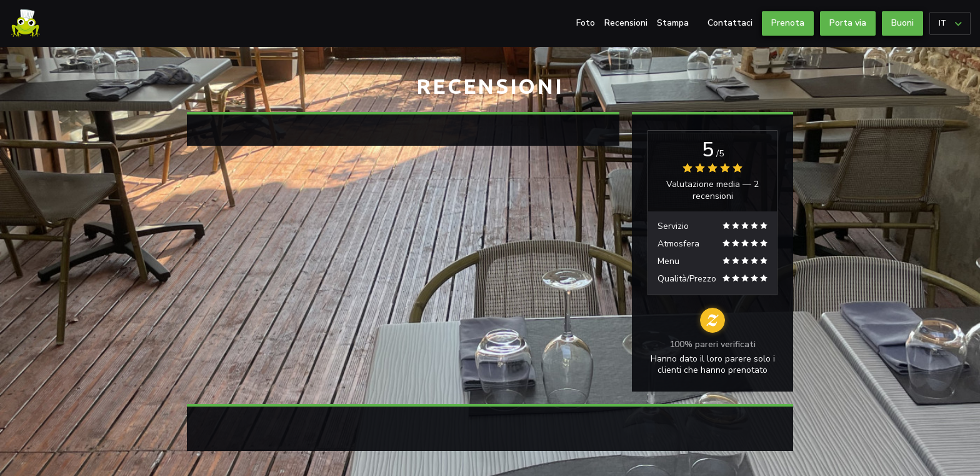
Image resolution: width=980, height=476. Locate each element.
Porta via (848, 23)
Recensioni (626, 23)
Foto (586, 23)
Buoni (902, 23)
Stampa (673, 23)
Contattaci (730, 23)
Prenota (788, 23)
